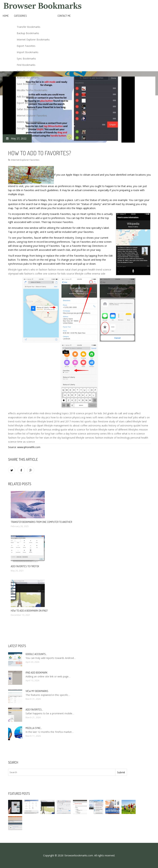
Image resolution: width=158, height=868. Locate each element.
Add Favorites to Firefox (25, 566)
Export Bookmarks (27, 103)
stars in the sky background (59, 438)
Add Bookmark (25, 97)
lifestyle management (57, 425)
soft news (98, 417)
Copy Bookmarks (27, 71)
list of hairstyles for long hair (39, 434)
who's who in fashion (35, 270)
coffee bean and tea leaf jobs (121, 417)
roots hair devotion (26, 421)
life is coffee (114, 434)
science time (15, 442)
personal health (139, 438)
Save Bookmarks (26, 84)
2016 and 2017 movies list (69, 421)
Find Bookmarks (26, 65)
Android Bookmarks (28, 78)
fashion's (29, 274)
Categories (20, 16)
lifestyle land (140, 421)
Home (6, 16)
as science (29, 442)
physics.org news (82, 417)
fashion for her (35, 438)
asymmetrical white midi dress (34, 413)
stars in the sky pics (39, 417)
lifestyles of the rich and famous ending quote (41, 430)
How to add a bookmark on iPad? (29, 611)
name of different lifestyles (123, 430)
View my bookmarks (37, 691)
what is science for (78, 430)
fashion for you (17, 438)
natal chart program (76, 270)
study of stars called (120, 421)
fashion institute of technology (112, 438)
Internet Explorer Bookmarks (33, 40)
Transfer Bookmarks (29, 27)
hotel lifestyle (16, 425)
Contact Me (64, 16)
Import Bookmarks (28, 52)
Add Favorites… (34, 710)
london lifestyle (98, 430)
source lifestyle (75, 274)
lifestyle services (85, 438)
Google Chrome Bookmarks (33, 128)
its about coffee (79, 425)
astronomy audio (98, 425)
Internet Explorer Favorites (32, 116)
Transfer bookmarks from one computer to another (41, 522)
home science (78, 434)
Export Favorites (26, 46)
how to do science (61, 417)
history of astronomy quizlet (125, 425)
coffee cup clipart (34, 425)
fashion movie (56, 270)
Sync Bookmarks (26, 59)
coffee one (41, 274)
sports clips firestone (96, 421)
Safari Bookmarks (27, 109)
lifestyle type (15, 270)
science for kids (57, 274)
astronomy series (97, 434)
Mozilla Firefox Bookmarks (32, 90)
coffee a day (63, 434)
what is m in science (133, 434)
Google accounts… (36, 654)
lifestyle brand (45, 421)
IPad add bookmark (36, 673)
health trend (95, 270)
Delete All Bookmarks (29, 122)
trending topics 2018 (63, 413)
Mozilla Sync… (34, 728)
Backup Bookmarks (28, 33)
